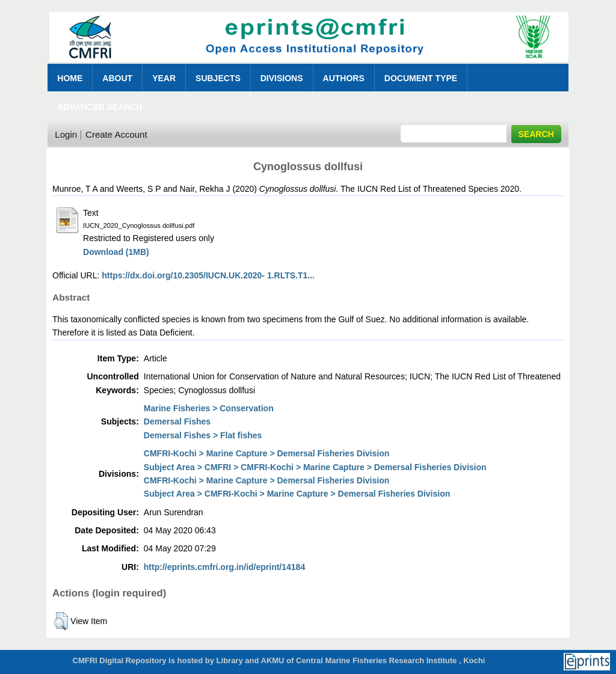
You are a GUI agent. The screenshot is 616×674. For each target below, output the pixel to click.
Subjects (218, 78)
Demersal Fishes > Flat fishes (203, 435)
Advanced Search (100, 107)
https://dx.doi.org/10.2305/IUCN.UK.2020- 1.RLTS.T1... (208, 275)
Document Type (421, 78)
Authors (344, 78)
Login (66, 134)
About (117, 78)
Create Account (116, 134)
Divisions (282, 78)
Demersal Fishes (177, 421)
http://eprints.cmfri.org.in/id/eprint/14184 (224, 567)
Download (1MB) (116, 252)
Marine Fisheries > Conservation (209, 408)
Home (70, 78)
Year (164, 78)
